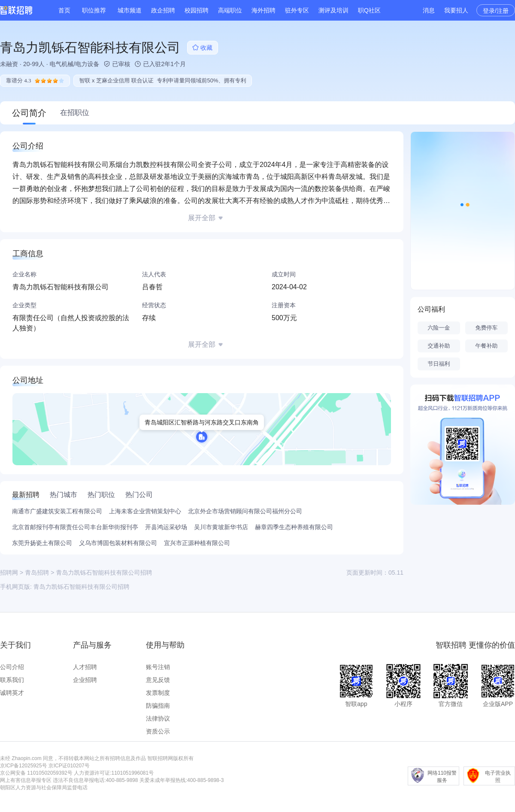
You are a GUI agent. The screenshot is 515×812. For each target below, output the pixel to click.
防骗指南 (158, 706)
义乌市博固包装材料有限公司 (118, 543)
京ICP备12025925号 (23, 766)
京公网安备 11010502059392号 (36, 773)
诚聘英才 (12, 693)
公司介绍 (12, 667)
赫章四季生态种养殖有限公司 (294, 527)
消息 (429, 10)
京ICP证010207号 (69, 766)
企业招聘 (85, 680)
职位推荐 (94, 10)
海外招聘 (264, 10)
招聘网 (9, 573)
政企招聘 (163, 10)
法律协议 (158, 718)
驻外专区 (297, 10)
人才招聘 (85, 667)
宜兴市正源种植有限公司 (197, 543)
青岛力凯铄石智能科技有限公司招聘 (82, 587)
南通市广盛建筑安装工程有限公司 (57, 511)
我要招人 (456, 10)
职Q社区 (369, 10)
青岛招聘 (37, 573)
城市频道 (130, 10)
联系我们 (12, 680)
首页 (64, 10)
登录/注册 (496, 11)
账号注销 (158, 667)
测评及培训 (333, 10)
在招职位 (75, 113)
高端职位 (230, 10)
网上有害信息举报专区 (26, 780)
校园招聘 (197, 10)
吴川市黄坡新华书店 (221, 527)
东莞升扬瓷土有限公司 (42, 543)
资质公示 (158, 731)
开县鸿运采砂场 (166, 527)
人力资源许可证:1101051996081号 (114, 773)
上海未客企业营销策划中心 (145, 511)
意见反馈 (158, 680)
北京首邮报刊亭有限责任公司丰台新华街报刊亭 (75, 527)
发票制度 (158, 693)
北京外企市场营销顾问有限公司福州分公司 (245, 511)
